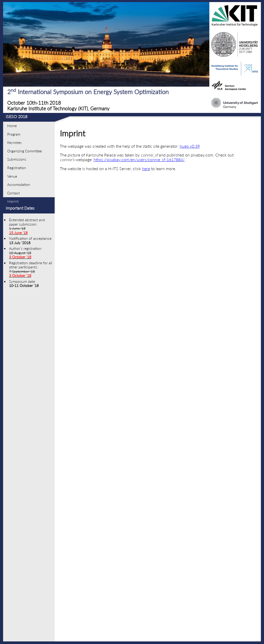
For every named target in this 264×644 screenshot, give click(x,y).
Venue (12, 176)
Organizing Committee (24, 151)
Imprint (13, 201)
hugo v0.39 (190, 146)
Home (12, 126)
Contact (14, 193)
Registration (17, 168)
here (146, 168)
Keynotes (14, 142)
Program (14, 134)
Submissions (17, 159)
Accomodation (19, 184)
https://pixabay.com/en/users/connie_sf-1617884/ (139, 159)
